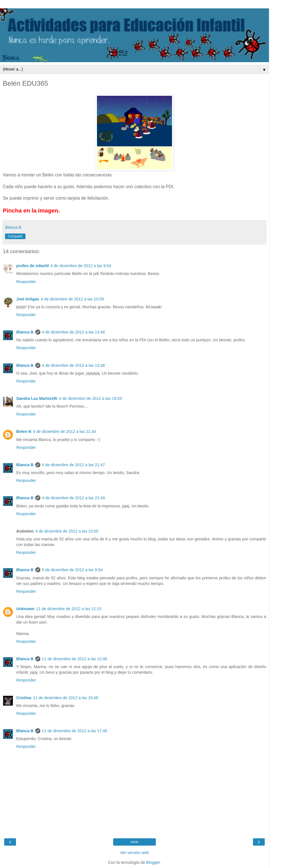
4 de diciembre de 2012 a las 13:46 (74, 332)
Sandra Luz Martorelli (37, 398)
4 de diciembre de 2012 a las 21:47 (74, 465)
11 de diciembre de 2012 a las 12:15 (69, 609)
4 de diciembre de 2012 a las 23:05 (67, 531)
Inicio (134, 842)
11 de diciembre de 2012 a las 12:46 (75, 659)
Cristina (24, 698)
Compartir (15, 236)
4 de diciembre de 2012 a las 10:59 (72, 299)
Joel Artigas (28, 299)
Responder (26, 282)
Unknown (25, 609)
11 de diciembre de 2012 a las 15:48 (66, 698)
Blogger (153, 862)
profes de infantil (32, 266)
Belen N (24, 431)
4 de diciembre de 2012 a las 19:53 (90, 398)
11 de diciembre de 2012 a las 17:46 (75, 731)
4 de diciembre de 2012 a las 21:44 (65, 431)
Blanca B (25, 332)
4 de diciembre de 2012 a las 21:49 (74, 498)
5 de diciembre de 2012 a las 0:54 (72, 570)
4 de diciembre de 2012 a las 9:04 (81, 266)
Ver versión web (134, 853)
